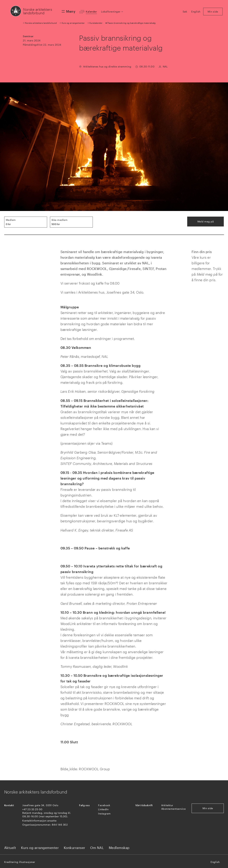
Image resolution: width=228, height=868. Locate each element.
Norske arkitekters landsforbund (38, 11)
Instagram (104, 813)
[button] (112, 12)
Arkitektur (167, 805)
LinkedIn (103, 809)
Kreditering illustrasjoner (20, 862)
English (215, 862)
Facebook (104, 805)
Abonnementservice (174, 809)
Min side (208, 808)
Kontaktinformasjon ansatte (39, 821)
